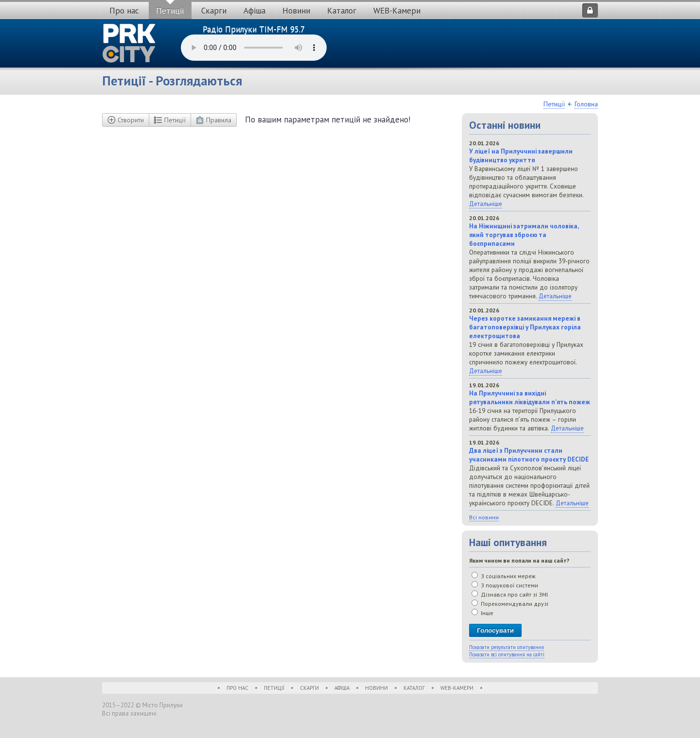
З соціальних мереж (504, 576)
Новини (296, 11)
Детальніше (486, 204)
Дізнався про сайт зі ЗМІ (510, 594)
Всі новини (484, 517)
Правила (214, 120)
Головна (586, 104)
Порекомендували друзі (510, 604)
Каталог (342, 11)
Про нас (124, 11)
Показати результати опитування (507, 647)
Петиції (170, 11)
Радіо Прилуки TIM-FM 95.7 (254, 29)
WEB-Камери (397, 11)
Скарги (214, 11)
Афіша (254, 11)
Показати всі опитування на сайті (507, 654)
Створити (126, 120)
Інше (482, 613)
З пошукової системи (505, 585)
